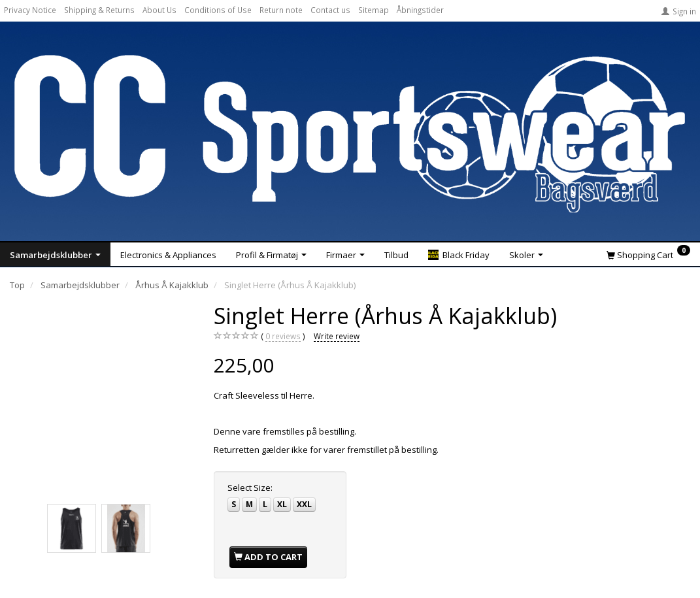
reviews (283, 336)
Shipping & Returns (99, 10)
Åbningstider (420, 10)
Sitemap (374, 10)
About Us (159, 10)
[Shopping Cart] (648, 254)
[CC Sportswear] (350, 133)
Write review (337, 336)
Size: (250, 488)
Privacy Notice (30, 10)
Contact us (330, 10)
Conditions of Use (218, 10)
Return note (281, 10)
